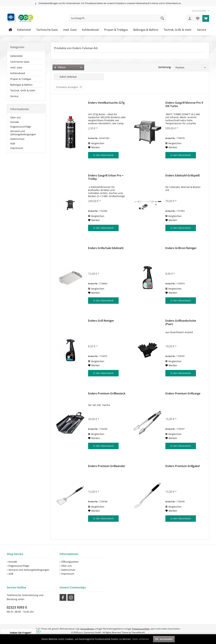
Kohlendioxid (18, 73)
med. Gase (16, 67)
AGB (13, 143)
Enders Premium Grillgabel (183, 466)
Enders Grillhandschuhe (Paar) (181, 322)
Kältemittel (16, 56)
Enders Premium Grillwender (107, 466)
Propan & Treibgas (21, 79)
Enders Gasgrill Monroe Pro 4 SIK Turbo (184, 104)
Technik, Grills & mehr (23, 90)
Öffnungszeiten (70, 562)
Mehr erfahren (141, 639)
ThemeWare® (138, 632)
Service (14, 96)
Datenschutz (17, 139)
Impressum (17, 148)
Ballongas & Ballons (21, 85)
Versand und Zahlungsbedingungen (23, 133)
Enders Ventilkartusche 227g (106, 103)
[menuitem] (199, 11)
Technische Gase (20, 62)
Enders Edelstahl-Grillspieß (183, 176)
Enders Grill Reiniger (101, 321)
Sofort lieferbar (68, 77)
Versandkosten (87, 629)
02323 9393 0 (17, 607)
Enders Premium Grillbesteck (107, 394)
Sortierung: (165, 67)
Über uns (16, 117)
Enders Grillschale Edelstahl (106, 248)
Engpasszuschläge (21, 127)
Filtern (60, 67)
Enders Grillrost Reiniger (181, 248)
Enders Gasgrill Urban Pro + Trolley (106, 177)
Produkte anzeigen (69, 87)
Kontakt (15, 122)
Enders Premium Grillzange (183, 394)
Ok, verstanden (164, 639)
